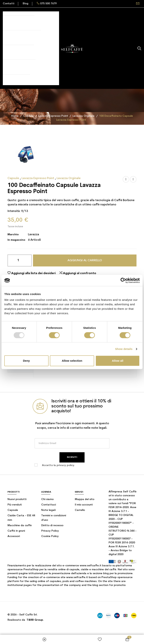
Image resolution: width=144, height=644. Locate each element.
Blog (25, 4)
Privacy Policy (50, 531)
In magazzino (16, 240)
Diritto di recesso (52, 526)
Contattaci (49, 505)
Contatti (9, 4)
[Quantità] (20, 260)
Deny (26, 361)
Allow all (118, 361)
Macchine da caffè (20, 526)
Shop (17, 639)
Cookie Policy (50, 536)
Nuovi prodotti (17, 499)
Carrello (80, 510)
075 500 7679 (48, 4)
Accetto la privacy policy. (58, 465)
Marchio (13, 235)
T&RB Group (35, 620)
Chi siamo (47, 499)
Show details (124, 349)
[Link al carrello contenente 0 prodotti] (127, 639)
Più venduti (15, 505)
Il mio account (84, 505)
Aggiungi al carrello (85, 260)
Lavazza (33, 235)
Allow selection (72, 361)
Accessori (14, 536)
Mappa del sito (85, 499)
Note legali (48, 510)
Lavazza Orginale (69, 178)
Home (72, 639)
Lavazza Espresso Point (38, 178)
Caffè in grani (16, 531)
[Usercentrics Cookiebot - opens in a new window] (123, 280)
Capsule (14, 178)
